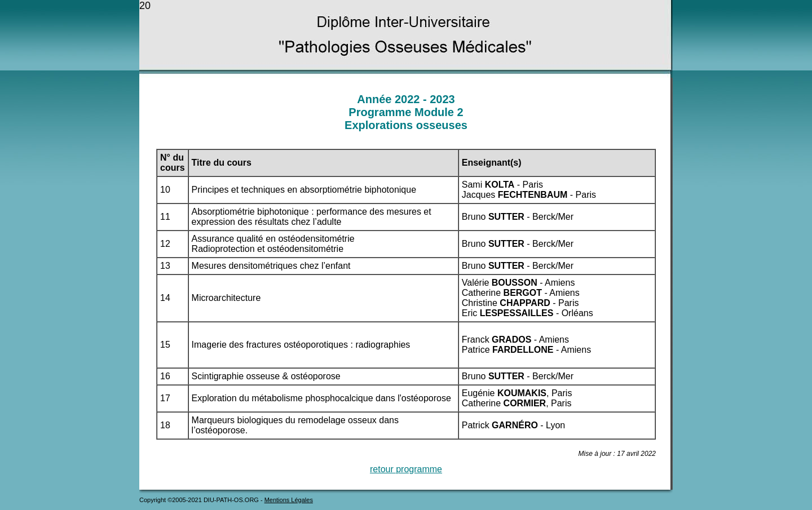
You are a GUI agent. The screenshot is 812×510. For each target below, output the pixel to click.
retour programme (406, 469)
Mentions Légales (289, 500)
